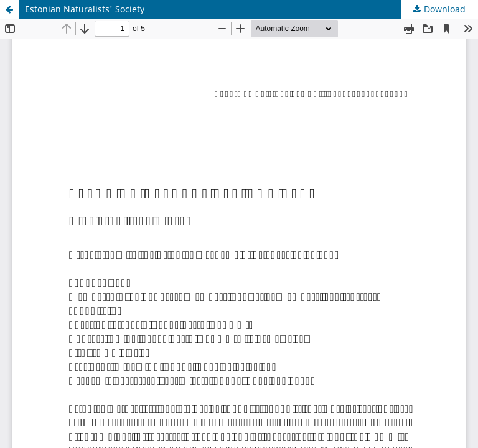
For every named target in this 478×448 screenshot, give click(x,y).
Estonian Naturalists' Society (85, 9)
